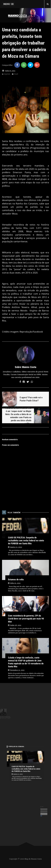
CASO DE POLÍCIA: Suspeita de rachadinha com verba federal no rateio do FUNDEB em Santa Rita (26, 540)
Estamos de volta (16, 579)
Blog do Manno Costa (33, 859)
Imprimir (6, 74)
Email (15, 74)
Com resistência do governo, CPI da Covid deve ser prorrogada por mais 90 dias (26, 619)
